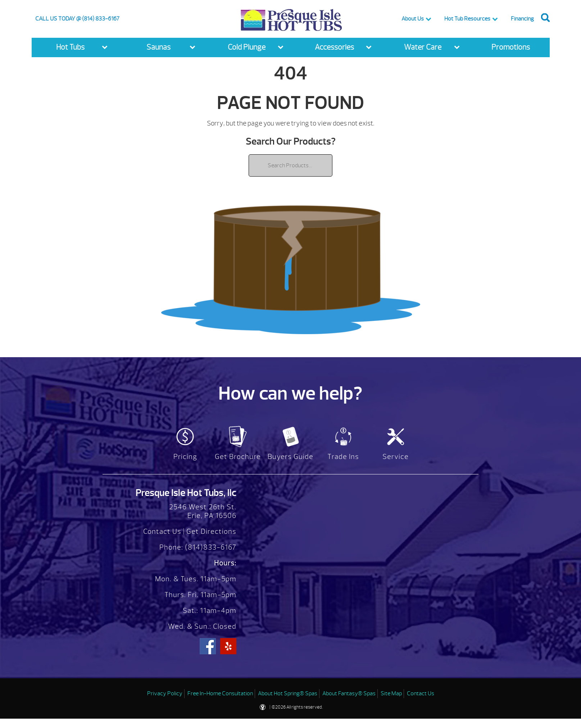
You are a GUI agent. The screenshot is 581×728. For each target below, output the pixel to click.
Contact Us (162, 531)
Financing (522, 19)
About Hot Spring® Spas (288, 693)
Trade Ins (343, 457)
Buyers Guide (290, 457)
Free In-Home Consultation (220, 693)
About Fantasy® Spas (349, 693)
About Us (413, 19)
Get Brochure (238, 457)
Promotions (511, 47)
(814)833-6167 (210, 547)
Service (396, 457)
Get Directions (211, 531)
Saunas (158, 47)
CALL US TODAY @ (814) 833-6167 (77, 19)
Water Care (423, 47)
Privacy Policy (165, 693)
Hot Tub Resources (467, 19)
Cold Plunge (247, 47)
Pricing (185, 457)
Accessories (334, 47)
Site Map (391, 693)
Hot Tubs (70, 47)
